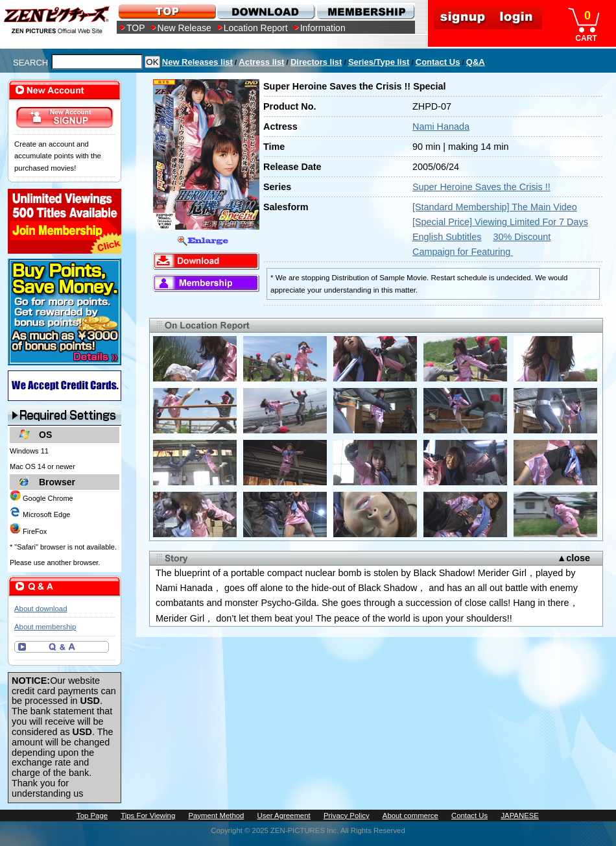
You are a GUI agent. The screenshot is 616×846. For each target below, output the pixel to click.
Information (323, 28)
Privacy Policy (347, 816)
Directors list (316, 62)
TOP (136, 28)
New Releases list (197, 62)
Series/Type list (379, 62)
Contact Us (438, 62)
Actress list (261, 62)
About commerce (410, 816)
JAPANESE (520, 816)
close (578, 558)
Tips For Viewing (148, 816)
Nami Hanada (441, 127)
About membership (45, 627)
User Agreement (284, 816)
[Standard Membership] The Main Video (495, 207)
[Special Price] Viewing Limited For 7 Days (500, 222)
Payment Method (216, 816)
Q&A (476, 62)
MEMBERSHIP (365, 11)
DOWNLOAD (266, 11)
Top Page (92, 816)
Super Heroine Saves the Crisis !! (481, 187)
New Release (184, 28)
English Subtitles (447, 237)
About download (41, 609)
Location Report (256, 28)
